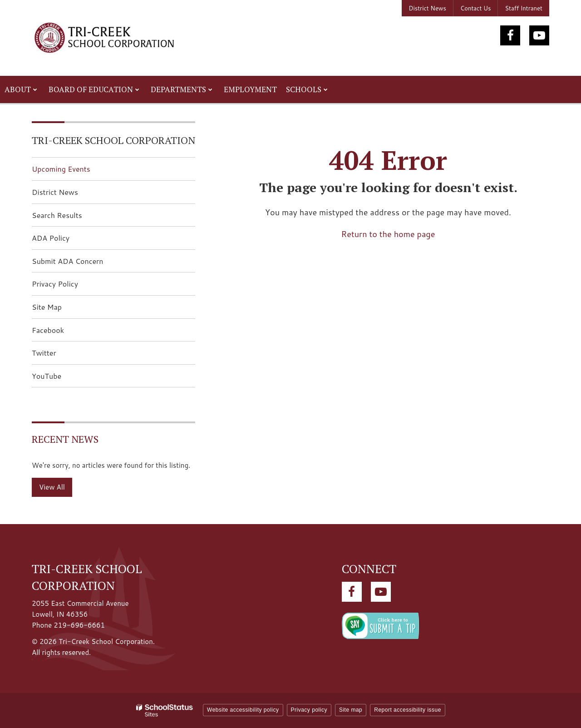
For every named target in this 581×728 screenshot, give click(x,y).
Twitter (58, 355)
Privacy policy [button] (309, 710)
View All (52, 487)
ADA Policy (51, 238)
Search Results (57, 215)
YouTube (61, 379)
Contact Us (475, 8)
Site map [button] (351, 710)
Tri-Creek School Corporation (113, 140)
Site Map (47, 307)
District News (427, 8)
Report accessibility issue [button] (408, 710)
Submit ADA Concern (68, 261)
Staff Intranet (524, 8)
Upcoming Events (61, 169)
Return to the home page (388, 234)
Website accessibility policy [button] (243, 710)
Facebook (62, 333)
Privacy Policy (55, 284)
